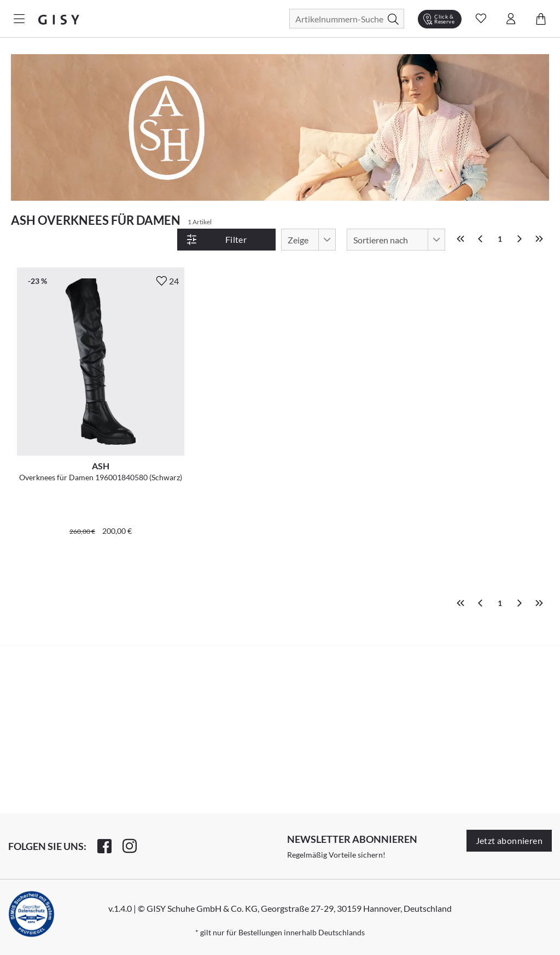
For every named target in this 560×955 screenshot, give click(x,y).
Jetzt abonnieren (509, 840)
